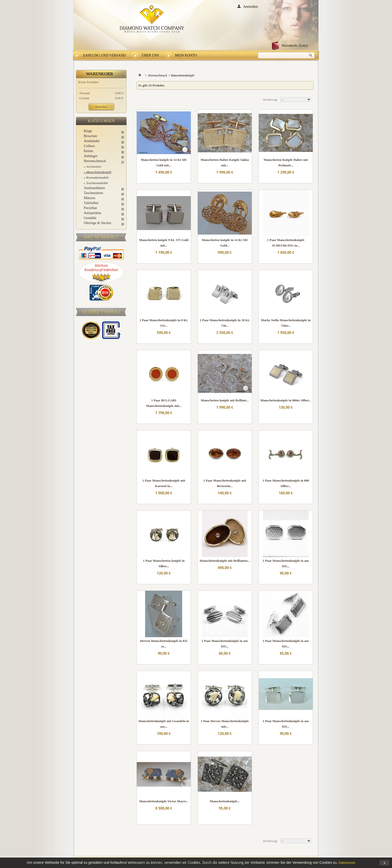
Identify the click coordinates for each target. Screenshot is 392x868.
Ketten (88, 151)
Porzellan (90, 208)
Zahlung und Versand (104, 55)
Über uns (150, 55)
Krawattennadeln (97, 177)
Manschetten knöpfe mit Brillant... (225, 400)
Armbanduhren (94, 188)
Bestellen (101, 107)
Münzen (89, 198)
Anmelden (250, 6)
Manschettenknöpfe (99, 172)
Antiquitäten (92, 213)
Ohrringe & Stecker (97, 223)
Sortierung (270, 100)
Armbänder (92, 141)
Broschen (90, 136)
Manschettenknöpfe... (225, 801)
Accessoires (94, 166)
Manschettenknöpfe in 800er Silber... (286, 400)
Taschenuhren (93, 193)
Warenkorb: (294, 46)
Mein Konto (186, 55)
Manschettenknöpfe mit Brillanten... (225, 561)
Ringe (88, 131)
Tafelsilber (91, 203)
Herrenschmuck (95, 161)
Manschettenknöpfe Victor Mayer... (164, 801)
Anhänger (91, 156)
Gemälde (90, 218)
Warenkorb (99, 74)
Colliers (89, 146)
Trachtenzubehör (97, 183)
